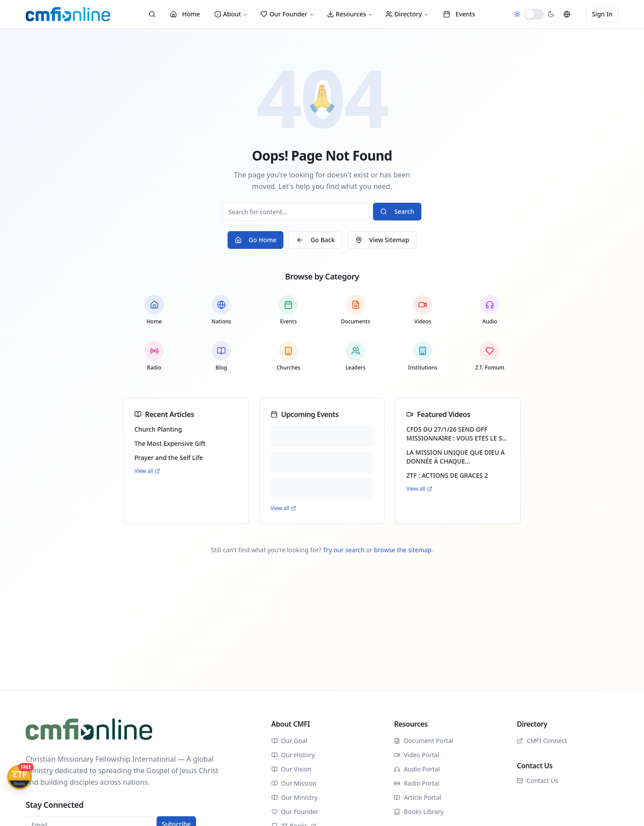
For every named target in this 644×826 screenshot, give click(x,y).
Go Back (315, 240)
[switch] (534, 14)
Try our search (344, 550)
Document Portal (424, 741)
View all (147, 471)
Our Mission (294, 783)
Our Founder (287, 14)
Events (459, 14)
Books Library (419, 812)
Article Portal (418, 797)
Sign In (602, 14)
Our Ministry (295, 797)
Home (185, 14)
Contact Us (537, 781)
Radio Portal (416, 783)
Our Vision (291, 769)
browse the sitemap (403, 550)
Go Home (256, 240)
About (231, 14)
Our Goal (289, 741)
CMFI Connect (542, 741)
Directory (407, 14)
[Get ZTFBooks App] (20, 777)
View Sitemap (382, 240)
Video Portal (416, 755)
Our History (293, 755)
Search (397, 211)
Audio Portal (417, 769)
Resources (350, 14)
